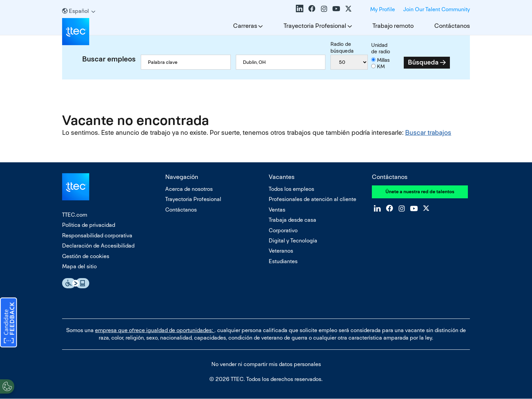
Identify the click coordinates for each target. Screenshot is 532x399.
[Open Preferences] (7, 385)
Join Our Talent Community (436, 9)
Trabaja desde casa (292, 220)
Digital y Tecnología (293, 241)
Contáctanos (452, 26)
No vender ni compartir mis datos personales (266, 364)
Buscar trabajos (428, 133)
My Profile (383, 9)
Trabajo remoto (393, 26)
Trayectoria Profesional (315, 26)
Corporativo (283, 230)
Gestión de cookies (86, 256)
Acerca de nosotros (189, 189)
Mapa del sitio (79, 266)
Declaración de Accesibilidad (98, 246)
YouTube (336, 8)
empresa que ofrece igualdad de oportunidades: (155, 330)
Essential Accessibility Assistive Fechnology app (76, 283)
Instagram (324, 8)
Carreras (245, 26)
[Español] (79, 11)
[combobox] (281, 62)
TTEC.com (75, 215)
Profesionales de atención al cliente (312, 199)
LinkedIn (300, 8)
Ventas (277, 210)
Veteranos (281, 251)
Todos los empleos (291, 189)
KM (381, 66)
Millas (383, 60)
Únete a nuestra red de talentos (420, 192)
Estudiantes (283, 261)
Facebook (312, 8)
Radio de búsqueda (342, 47)
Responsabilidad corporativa (97, 235)
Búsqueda (423, 62)
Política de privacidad (89, 225)
